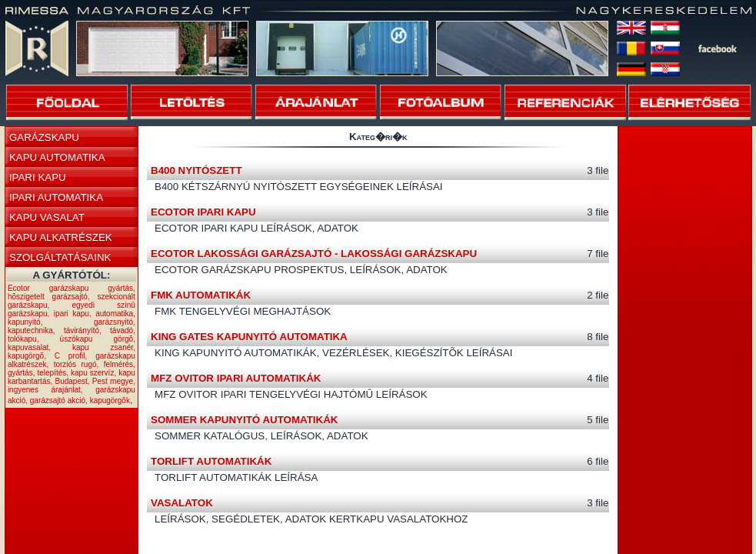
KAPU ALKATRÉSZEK (61, 237)
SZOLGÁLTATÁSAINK (60, 257)
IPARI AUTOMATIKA (56, 197)
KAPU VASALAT (47, 217)
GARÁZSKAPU (44, 137)
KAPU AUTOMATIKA (57, 157)
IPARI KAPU (38, 177)
